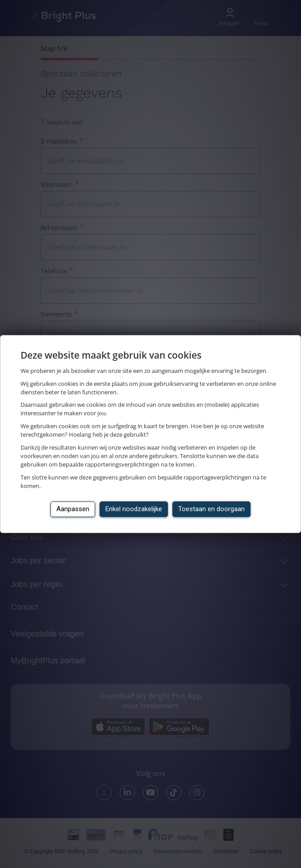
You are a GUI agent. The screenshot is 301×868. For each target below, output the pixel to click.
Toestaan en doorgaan (211, 509)
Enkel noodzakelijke (134, 509)
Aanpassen (73, 509)
